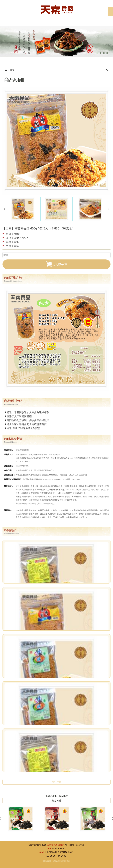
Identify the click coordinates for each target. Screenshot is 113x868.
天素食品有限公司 (56, 9)
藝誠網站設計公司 (62, 861)
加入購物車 (57, 264)
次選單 (56, 70)
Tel (49, 849)
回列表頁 (57, 782)
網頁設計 (47, 861)
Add (42, 852)
